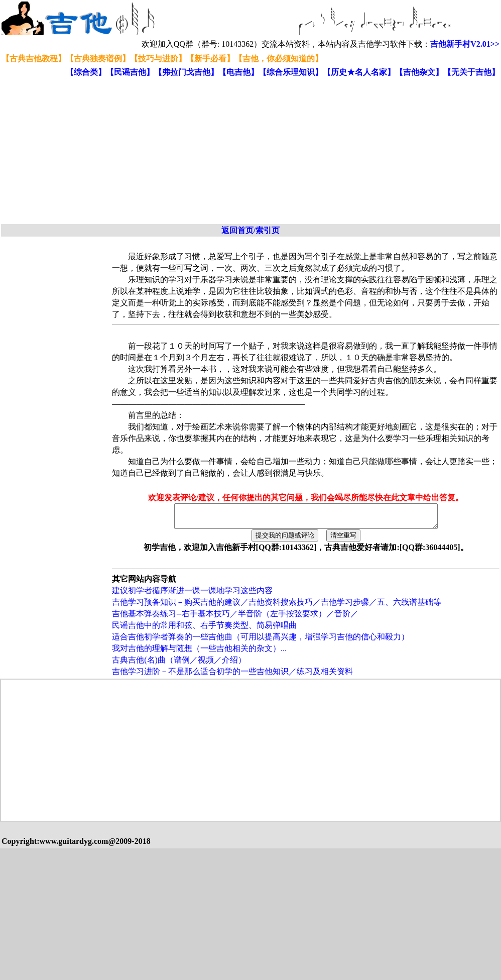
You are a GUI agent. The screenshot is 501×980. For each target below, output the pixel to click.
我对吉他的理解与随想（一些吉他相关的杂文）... (199, 653)
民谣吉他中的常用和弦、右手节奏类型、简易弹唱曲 (204, 630)
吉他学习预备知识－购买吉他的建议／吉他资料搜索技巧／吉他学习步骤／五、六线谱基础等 (277, 607)
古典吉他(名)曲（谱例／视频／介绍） (179, 664)
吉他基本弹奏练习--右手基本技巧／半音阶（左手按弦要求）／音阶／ (235, 618)
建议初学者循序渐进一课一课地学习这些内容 (192, 595)
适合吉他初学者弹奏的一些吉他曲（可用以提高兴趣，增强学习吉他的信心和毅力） (261, 641)
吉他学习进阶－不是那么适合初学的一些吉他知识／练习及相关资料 (232, 676)
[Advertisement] (174, 151)
